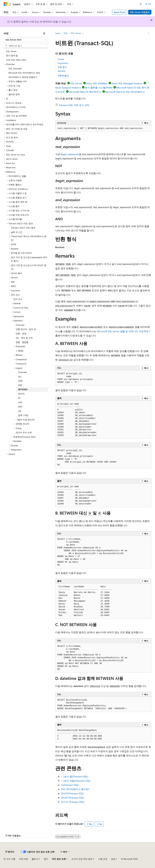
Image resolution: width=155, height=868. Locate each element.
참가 (46, 859)
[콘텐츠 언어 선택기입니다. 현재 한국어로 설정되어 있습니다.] (10, 852)
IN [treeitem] (19, 398)
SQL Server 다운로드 (140, 12)
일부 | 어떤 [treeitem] (23, 415)
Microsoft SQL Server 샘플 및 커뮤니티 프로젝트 (123, 331)
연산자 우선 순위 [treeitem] (24, 432)
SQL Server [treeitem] (11, 51)
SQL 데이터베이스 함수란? (75, 789)
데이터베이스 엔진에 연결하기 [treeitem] (23, 77)
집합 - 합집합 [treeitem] (22, 342)
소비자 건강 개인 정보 (82, 859)
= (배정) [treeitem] (20, 351)
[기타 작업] (149, 33)
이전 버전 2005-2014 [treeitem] (16, 60)
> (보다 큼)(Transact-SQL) (75, 776)
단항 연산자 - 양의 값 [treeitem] (26, 329)
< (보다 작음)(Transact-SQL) (76, 781)
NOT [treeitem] (20, 407)
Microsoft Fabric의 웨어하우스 (85, 92)
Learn (58, 33)
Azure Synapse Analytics (68, 88)
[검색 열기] (141, 4)
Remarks (62, 71)
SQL (66, 33)
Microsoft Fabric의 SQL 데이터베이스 (125, 92)
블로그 (35, 859)
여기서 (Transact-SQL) (73, 802)
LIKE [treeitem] (20, 402)
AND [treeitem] (20, 381)
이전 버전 (23, 859)
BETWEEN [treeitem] (23, 389)
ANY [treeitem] (20, 385)
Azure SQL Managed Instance (127, 83)
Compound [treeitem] (21, 364)
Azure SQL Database (97, 83)
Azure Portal (120, 12)
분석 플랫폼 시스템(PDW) (99, 88)
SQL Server (76, 33)
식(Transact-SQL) (70, 785)
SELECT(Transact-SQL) (73, 798)
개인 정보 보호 (59, 859)
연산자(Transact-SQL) (72, 793)
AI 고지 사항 (9, 859)
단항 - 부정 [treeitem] (21, 334)
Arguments (63, 63)
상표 (113, 859)
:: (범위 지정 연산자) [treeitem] (25, 420)
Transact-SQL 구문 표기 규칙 (74, 105)
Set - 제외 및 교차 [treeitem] (24, 338)
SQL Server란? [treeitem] (15, 68)
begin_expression (70, 154)
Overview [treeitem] (20, 325)
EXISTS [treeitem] (21, 394)
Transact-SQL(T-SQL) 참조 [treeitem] (23, 228)
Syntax (61, 59)
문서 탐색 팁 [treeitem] (12, 55)
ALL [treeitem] (20, 377)
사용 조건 (103, 859)
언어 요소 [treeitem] (18, 299)
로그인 (148, 4)
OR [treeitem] (20, 411)
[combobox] (26, 40)
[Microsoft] (6, 4)
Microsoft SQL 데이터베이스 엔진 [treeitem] (24, 73)
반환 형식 (62, 67)
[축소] (44, 33)
